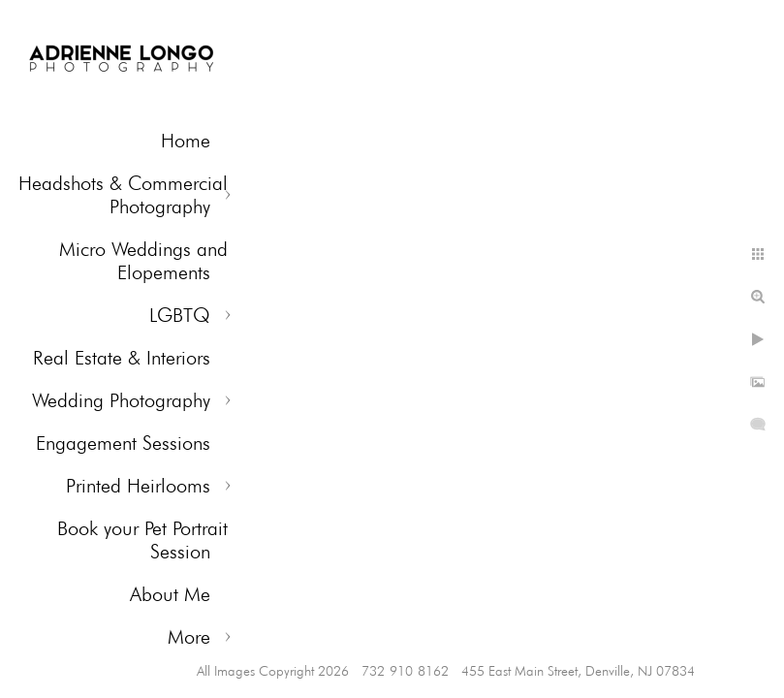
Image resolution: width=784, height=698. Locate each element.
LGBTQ (180, 315)
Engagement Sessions (123, 443)
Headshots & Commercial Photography (123, 195)
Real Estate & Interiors (122, 358)
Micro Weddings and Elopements (143, 261)
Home (186, 141)
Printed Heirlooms (138, 486)
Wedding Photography (121, 400)
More (189, 637)
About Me (170, 594)
